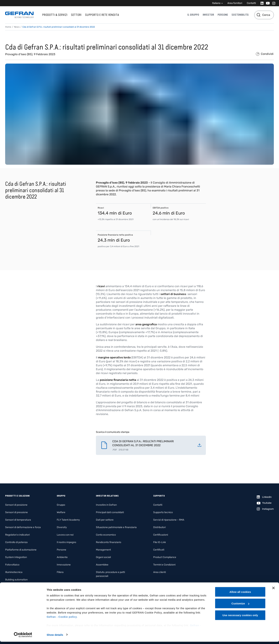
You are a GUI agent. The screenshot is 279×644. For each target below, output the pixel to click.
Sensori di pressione (16, 512)
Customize (240, 606)
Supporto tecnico (163, 512)
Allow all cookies (240, 594)
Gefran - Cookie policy (62, 619)
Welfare (61, 512)
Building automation (16, 580)
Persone (223, 15)
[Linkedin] (261, 3)
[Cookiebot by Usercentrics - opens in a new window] (23, 637)
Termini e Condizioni (164, 565)
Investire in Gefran (106, 505)
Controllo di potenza (16, 542)
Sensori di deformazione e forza (23, 527)
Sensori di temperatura (18, 520)
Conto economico (106, 535)
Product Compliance (165, 557)
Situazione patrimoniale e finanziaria (116, 527)
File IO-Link (160, 542)
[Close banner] (273, 590)
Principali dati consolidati (110, 512)
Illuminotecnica (14, 572)
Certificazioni (161, 535)
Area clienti (160, 572)
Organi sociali (103, 557)
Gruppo (61, 505)
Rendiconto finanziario (109, 542)
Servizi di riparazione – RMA (169, 520)
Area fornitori (235, 3)
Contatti (251, 3)
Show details (55, 637)
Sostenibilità (240, 15)
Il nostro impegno (66, 542)
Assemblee (102, 565)
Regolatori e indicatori (17, 535)
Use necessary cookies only (240, 617)
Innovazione (64, 565)
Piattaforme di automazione (21, 550)
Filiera (60, 572)
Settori (76, 15)
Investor (208, 15)
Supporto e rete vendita (102, 15)
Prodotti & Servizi (55, 15)
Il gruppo (193, 15)
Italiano (216, 3)
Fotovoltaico (12, 565)
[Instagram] (273, 3)
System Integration (16, 557)
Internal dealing (105, 584)
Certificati (159, 550)
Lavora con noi (65, 535)
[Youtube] (267, 3)
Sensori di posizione (16, 505)
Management (103, 550)
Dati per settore (105, 520)
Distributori (159, 527)
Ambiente (62, 557)
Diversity (62, 527)
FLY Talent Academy (68, 520)
